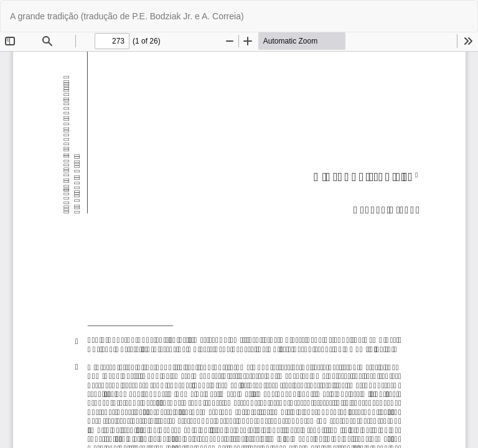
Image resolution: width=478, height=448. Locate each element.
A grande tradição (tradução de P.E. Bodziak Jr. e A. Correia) (127, 16)
